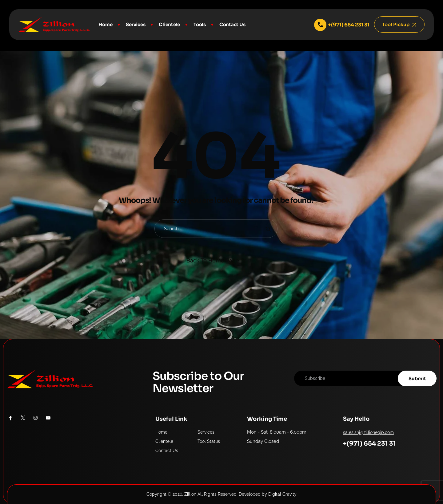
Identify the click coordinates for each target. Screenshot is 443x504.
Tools (200, 24)
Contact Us (232, 24)
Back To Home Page (213, 260)
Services (136, 24)
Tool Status (209, 441)
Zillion (190, 494)
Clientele (169, 24)
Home (105, 24)
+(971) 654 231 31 (369, 444)
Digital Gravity (282, 494)
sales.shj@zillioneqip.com (368, 432)
